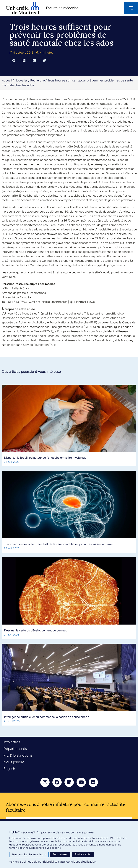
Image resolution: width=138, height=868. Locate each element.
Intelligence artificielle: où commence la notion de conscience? (46, 717)
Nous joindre (14, 762)
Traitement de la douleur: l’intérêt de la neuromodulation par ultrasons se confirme (58, 544)
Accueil (7, 80)
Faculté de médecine (62, 8)
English (9, 769)
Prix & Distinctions (18, 755)
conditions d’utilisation (81, 862)
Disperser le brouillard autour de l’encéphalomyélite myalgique (45, 458)
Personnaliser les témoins (29, 855)
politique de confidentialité (40, 862)
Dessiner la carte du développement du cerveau (36, 630)
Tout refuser (60, 854)
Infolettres (12, 742)
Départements (15, 749)
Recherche (38, 80)
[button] (14, 60)
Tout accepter (83, 854)
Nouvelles (21, 80)
